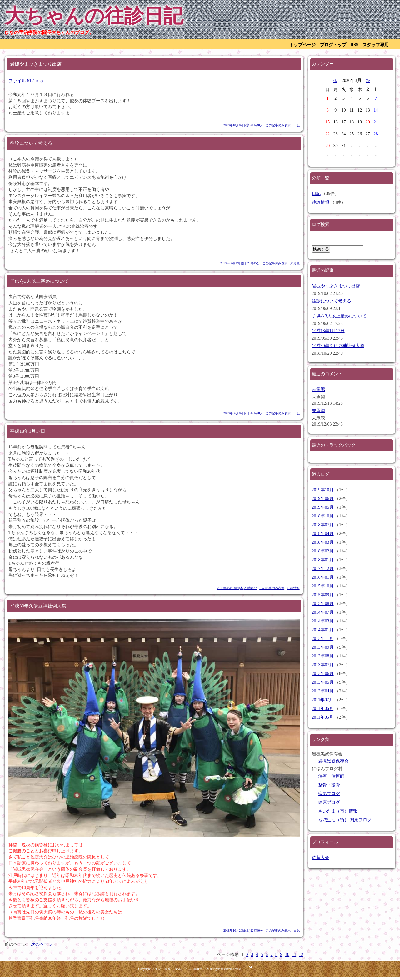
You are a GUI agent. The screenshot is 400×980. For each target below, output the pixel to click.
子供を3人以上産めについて (339, 316)
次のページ (42, 944)
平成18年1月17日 (328, 331)
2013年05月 (323, 682)
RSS (354, 45)
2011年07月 (323, 700)
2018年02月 (323, 551)
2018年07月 (323, 525)
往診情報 (293, 588)
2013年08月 (323, 656)
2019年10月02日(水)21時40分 (243, 125)
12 (301, 955)
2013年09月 (323, 647)
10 (287, 955)
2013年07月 (323, 665)
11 (294, 955)
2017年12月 (323, 569)
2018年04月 (323, 534)
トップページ (302, 45)
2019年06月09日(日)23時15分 (240, 263)
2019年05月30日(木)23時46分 (237, 588)
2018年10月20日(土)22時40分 (243, 930)
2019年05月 (323, 507)
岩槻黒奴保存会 (333, 761)
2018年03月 (323, 542)
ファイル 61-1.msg (26, 81)
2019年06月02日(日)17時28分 (243, 413)
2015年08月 (323, 604)
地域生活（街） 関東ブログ (345, 820)
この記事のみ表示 (278, 125)
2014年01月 (323, 630)
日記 (297, 125)
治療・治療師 (331, 776)
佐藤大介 (321, 858)
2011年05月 (323, 717)
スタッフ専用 (376, 45)
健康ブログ (329, 802)
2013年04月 (323, 691)
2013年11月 (323, 639)
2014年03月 (323, 621)
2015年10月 (323, 586)
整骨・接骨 (329, 785)
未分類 (295, 263)
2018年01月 (323, 560)
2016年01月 (323, 577)
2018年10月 (323, 516)
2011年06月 (323, 709)
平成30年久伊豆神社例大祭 (338, 346)
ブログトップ (333, 45)
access (237, 969)
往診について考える (332, 301)
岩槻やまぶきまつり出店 (336, 286)
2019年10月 (323, 490)
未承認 (318, 390)
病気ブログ (329, 794)
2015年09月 (323, 595)
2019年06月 (323, 499)
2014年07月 (323, 612)
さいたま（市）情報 (338, 811)
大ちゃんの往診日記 (94, 16)
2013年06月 (323, 674)
